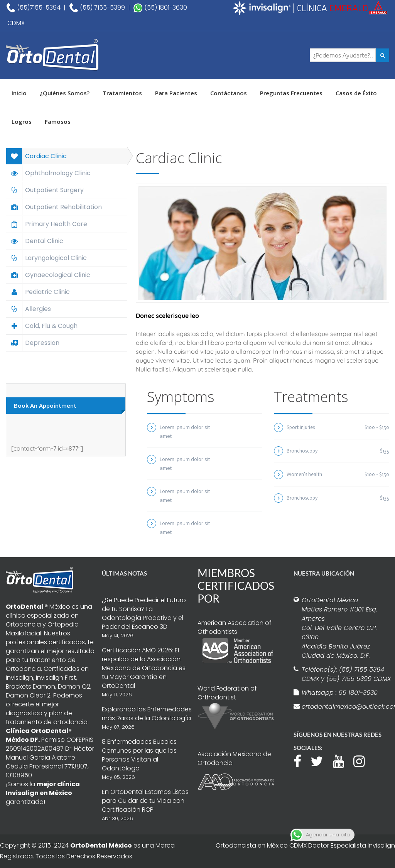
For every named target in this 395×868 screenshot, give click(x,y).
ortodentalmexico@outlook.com (347, 707)
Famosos (58, 122)
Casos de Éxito (356, 93)
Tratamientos (122, 93)
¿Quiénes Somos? (65, 93)
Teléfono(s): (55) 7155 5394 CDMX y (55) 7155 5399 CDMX (346, 674)
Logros (22, 122)
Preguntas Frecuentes (291, 93)
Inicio (19, 93)
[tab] (67, 156)
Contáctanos (229, 93)
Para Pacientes (176, 93)
